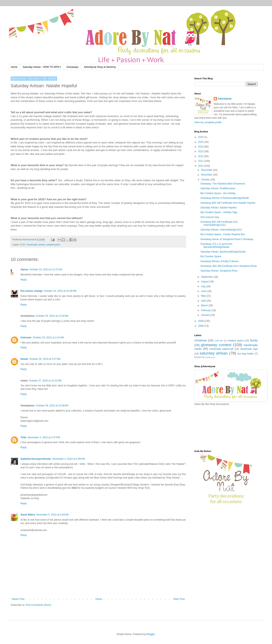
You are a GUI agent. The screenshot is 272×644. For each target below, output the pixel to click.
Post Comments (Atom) (38, 605)
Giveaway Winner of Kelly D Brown (219, 261)
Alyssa (24, 269)
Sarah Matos (28, 515)
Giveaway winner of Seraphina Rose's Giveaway (227, 239)
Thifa (23, 437)
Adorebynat (225, 99)
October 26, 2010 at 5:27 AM (45, 359)
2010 (201, 166)
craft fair (219, 341)
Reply (24, 280)
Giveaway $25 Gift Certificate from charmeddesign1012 (219, 223)
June (204, 291)
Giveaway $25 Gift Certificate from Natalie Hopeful (228, 203)
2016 (201, 137)
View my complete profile (208, 122)
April (204, 301)
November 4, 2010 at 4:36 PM (69, 459)
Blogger (151, 634)
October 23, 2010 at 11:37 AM (46, 269)
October (206, 180)
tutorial (198, 357)
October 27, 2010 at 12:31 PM (45, 381)
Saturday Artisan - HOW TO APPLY (42, 67)
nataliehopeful (53, 245)
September (207, 277)
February (206, 310)
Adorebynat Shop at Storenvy (100, 67)
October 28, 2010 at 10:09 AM (52, 406)
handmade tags (249, 349)
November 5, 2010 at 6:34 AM (52, 515)
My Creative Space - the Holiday (218, 193)
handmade (32, 245)
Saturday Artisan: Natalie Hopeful (219, 208)
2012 (201, 156)
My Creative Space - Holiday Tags (219, 212)
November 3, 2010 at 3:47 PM (44, 437)
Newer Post (18, 599)
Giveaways (72, 67)
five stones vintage (31, 291)
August (205, 282)
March (205, 305)
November (207, 175)
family (254, 340)
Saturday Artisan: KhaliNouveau (218, 188)
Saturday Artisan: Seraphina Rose (219, 271)
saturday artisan (214, 353)
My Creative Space (211, 256)
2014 (201, 147)
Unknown (26, 338)
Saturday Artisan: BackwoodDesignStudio (223, 252)
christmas (201, 340)
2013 (201, 151)
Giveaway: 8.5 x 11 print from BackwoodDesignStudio (216, 245)
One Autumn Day (210, 217)
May (204, 296)
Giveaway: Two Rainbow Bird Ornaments (223, 184)
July (204, 286)
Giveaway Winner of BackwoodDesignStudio (225, 198)
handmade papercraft (221, 349)
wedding (209, 357)
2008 (201, 326)
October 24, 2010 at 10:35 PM (60, 291)
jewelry (42, 245)
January (206, 315)
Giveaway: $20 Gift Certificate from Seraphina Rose (229, 266)
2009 (201, 321)
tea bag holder (246, 354)
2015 (201, 142)
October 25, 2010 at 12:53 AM (52, 316)
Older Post (179, 599)
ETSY (23, 245)
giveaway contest (216, 345)
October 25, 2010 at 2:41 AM (48, 338)
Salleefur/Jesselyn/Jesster (36, 459)
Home (14, 67)
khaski (24, 359)
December (207, 170)
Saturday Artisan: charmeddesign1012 (221, 230)
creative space (235, 341)
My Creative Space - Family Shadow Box (223, 234)
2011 (201, 161)
